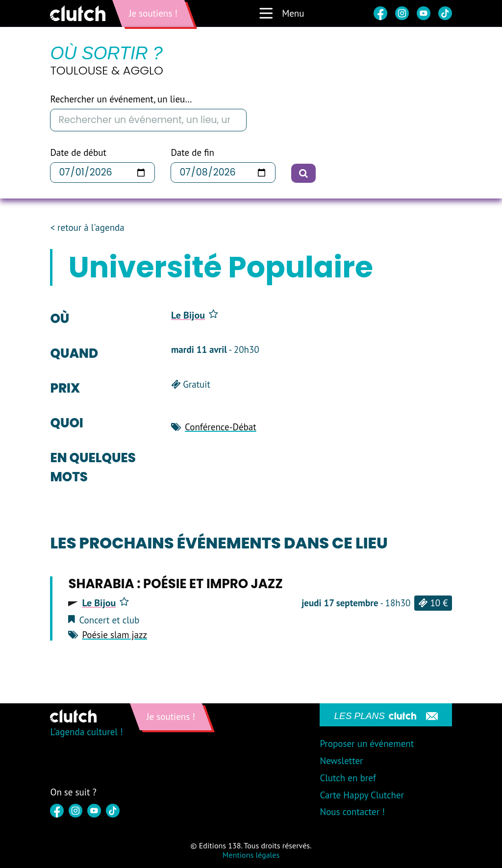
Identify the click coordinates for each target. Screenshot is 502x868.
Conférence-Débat (221, 427)
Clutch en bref (348, 778)
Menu (281, 13)
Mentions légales (251, 855)
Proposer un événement (367, 744)
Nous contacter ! (352, 812)
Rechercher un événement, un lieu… (121, 99)
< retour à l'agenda (87, 228)
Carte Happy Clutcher (362, 795)
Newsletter (341, 761)
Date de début (78, 153)
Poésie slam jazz (114, 635)
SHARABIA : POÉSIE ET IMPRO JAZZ (175, 584)
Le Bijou (195, 315)
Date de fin (192, 153)
